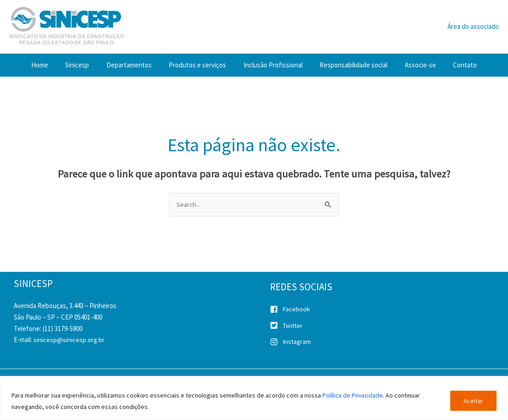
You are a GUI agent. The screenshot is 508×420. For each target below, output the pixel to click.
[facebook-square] (387, 311)
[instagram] (387, 342)
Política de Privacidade (354, 396)
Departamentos (134, 65)
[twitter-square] (387, 327)
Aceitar (473, 401)
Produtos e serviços (199, 65)
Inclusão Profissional (271, 65)
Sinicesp (86, 65)
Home (52, 65)
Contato (453, 65)
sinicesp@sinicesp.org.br (69, 340)
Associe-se (412, 65)
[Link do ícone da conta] (473, 27)
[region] (254, 398)
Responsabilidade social (348, 65)
